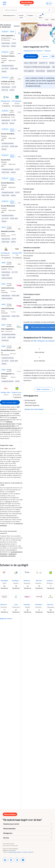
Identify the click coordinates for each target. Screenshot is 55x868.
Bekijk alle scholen (7, 619)
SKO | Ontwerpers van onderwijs (44, 341)
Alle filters (41, 16)
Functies (31, 15)
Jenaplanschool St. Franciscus (33, 51)
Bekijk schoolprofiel (44, 389)
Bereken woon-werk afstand (35, 409)
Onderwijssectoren (9, 15)
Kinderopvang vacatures (15, 852)
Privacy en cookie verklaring (10, 849)
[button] (47, 18)
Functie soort (22, 16)
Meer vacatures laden (10, 402)
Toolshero (25, 852)
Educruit (31, 852)
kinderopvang (6, 432)
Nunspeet (48, 51)
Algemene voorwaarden (9, 850)
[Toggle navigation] (5, 3)
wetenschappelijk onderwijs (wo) (10, 428)
